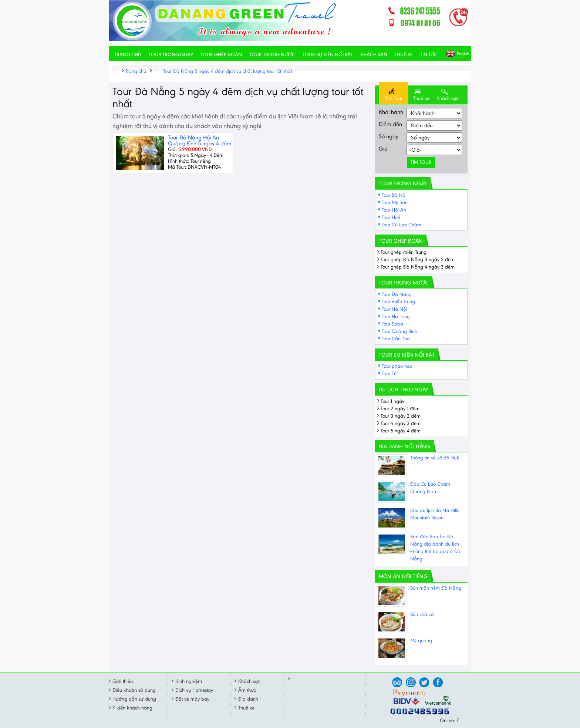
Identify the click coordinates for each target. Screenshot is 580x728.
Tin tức (429, 55)
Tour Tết (390, 373)
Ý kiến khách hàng (132, 708)
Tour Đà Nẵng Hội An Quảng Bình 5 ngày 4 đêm (200, 140)
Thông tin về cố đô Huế (435, 458)
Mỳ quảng (421, 641)
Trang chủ (128, 55)
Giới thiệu (123, 681)
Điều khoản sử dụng (134, 690)
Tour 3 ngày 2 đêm (401, 416)
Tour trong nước (272, 55)
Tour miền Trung (398, 302)
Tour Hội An (394, 210)
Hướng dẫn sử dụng (134, 699)
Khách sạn (374, 55)
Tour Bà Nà (394, 195)
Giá (383, 149)
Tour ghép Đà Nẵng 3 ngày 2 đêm (418, 259)
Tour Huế (391, 217)
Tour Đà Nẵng (397, 294)
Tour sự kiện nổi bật (328, 55)
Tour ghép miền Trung (404, 252)
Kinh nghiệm (189, 681)
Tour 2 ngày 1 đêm (400, 409)
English (463, 54)
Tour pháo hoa (397, 366)
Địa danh (248, 699)
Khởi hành (391, 112)
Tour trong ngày (171, 55)
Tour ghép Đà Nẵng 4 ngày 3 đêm (418, 267)
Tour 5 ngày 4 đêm (401, 431)
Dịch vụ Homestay (194, 690)
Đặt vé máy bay (192, 699)
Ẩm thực (247, 690)
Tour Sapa (392, 324)
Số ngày (389, 136)
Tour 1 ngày (392, 401)
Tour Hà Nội (394, 309)
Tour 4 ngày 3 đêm (401, 423)
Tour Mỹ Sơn (395, 203)
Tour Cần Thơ (396, 339)
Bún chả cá (422, 614)
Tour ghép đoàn (221, 55)
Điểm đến (390, 124)
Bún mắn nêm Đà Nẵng (436, 588)
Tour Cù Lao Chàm (402, 225)
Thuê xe (404, 55)
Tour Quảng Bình (399, 331)
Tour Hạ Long (396, 316)
